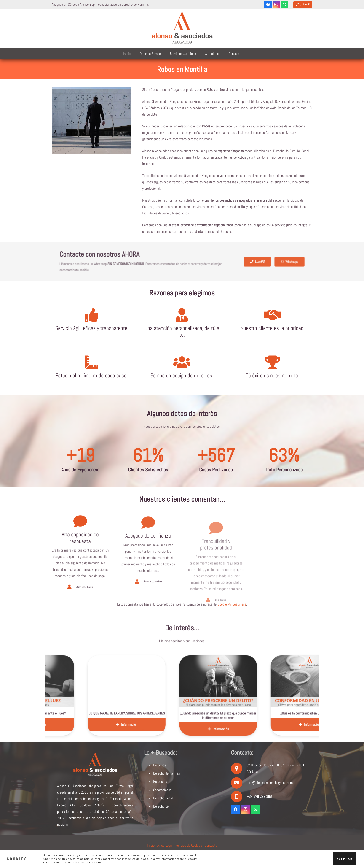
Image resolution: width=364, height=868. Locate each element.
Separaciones (162, 790)
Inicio (151, 845)
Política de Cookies (189, 845)
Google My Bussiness (232, 604)
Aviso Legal (165, 845)
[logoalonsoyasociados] (182, 29)
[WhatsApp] (284, 5)
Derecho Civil (162, 806)
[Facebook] (268, 5)
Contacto (211, 845)
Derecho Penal (163, 798)
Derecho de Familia (166, 773)
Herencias (160, 782)
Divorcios (160, 765)
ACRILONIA (218, 857)
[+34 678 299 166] (239, 797)
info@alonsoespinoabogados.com (270, 783)
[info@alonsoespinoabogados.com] (239, 783)
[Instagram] (276, 5)
